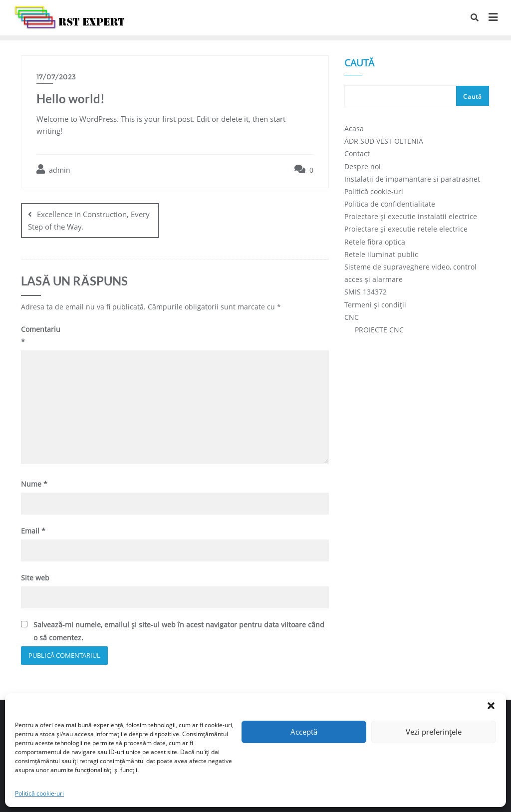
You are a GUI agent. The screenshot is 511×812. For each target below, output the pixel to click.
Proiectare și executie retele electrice (406, 229)
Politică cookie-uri (39, 793)
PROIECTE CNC (379, 330)
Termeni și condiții (375, 305)
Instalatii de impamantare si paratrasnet (412, 179)
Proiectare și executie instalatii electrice (411, 216)
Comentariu (39, 335)
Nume (34, 484)
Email (33, 531)
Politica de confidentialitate (390, 204)
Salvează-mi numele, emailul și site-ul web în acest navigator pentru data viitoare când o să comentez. (179, 631)
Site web (35, 578)
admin (53, 169)
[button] (491, 706)
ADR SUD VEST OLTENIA (384, 141)
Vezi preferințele (434, 732)
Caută (359, 64)
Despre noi (363, 166)
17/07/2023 (56, 77)
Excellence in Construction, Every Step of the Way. (89, 220)
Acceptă (304, 732)
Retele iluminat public (381, 254)
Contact (357, 153)
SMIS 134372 (366, 292)
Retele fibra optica (375, 242)
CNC (352, 317)
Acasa (354, 129)
